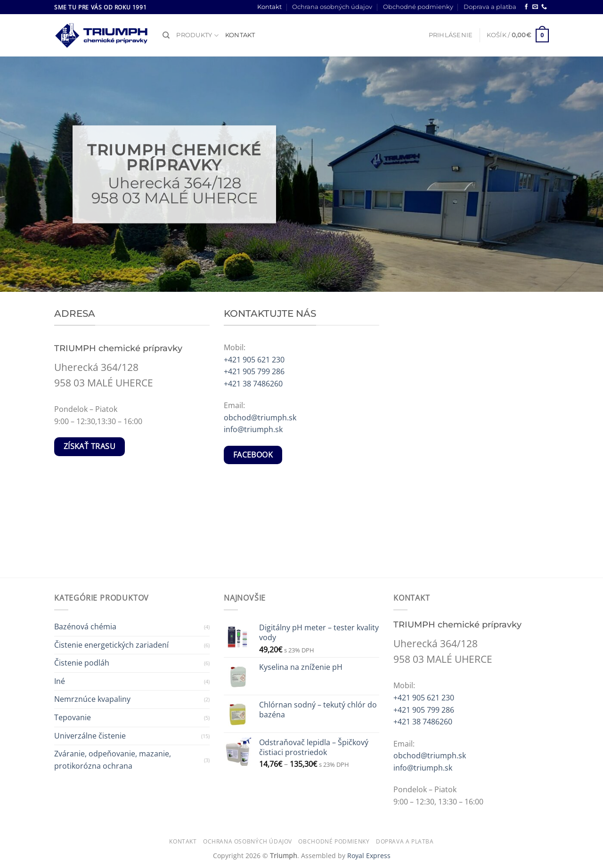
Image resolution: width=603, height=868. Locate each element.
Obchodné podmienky (418, 7)
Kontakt (269, 7)
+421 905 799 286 (254, 371)
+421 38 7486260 (253, 384)
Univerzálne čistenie (90, 736)
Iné (60, 681)
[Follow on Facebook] (526, 7)
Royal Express (369, 856)
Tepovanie (73, 717)
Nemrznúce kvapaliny (92, 699)
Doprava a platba (490, 7)
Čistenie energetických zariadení (111, 645)
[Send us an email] (535, 7)
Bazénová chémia (85, 627)
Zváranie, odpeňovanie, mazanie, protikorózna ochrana (113, 760)
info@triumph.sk (253, 429)
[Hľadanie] (166, 35)
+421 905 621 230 (254, 360)
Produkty (197, 36)
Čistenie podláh (82, 663)
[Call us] (544, 7)
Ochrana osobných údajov (332, 7)
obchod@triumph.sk (260, 418)
